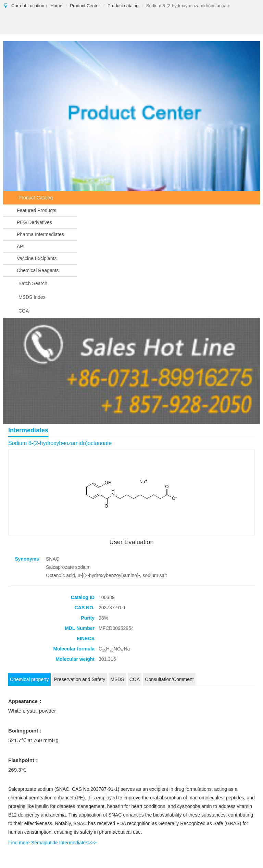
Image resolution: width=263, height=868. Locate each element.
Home (56, 6)
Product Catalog (36, 198)
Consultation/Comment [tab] (169, 679)
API (21, 246)
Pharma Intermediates (40, 234)
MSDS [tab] (117, 679)
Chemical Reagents (38, 270)
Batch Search (33, 283)
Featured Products (36, 210)
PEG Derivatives (34, 222)
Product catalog (123, 6)
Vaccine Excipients (37, 258)
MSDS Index (32, 297)
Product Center (85, 6)
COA (24, 311)
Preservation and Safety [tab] (80, 679)
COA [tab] (135, 679)
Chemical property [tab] (29, 679)
